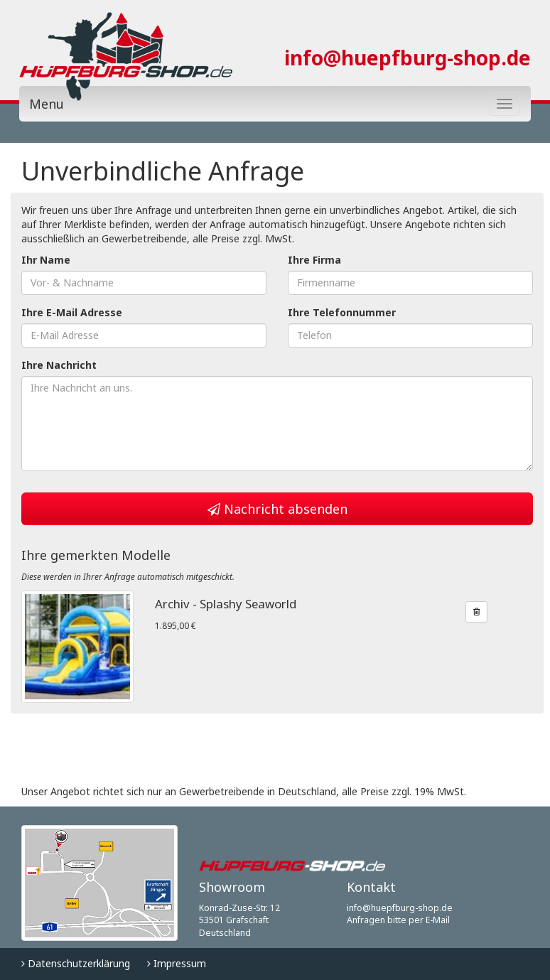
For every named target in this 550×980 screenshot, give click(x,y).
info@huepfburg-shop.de (408, 58)
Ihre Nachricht (59, 365)
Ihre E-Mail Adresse (72, 312)
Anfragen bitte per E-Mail (398, 920)
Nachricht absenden (277, 509)
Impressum (177, 963)
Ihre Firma (314, 260)
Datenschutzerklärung (76, 963)
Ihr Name (46, 260)
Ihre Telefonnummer (342, 312)
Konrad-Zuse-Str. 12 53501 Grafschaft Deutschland (239, 920)
